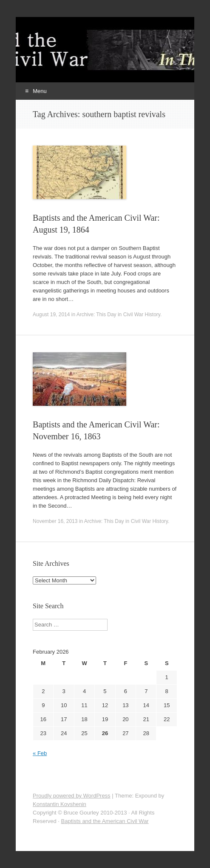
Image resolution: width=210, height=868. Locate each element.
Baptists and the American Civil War (105, 821)
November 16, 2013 (55, 521)
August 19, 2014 (51, 315)
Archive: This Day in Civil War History (118, 315)
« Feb (40, 753)
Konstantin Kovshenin (60, 804)
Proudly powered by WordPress (72, 796)
